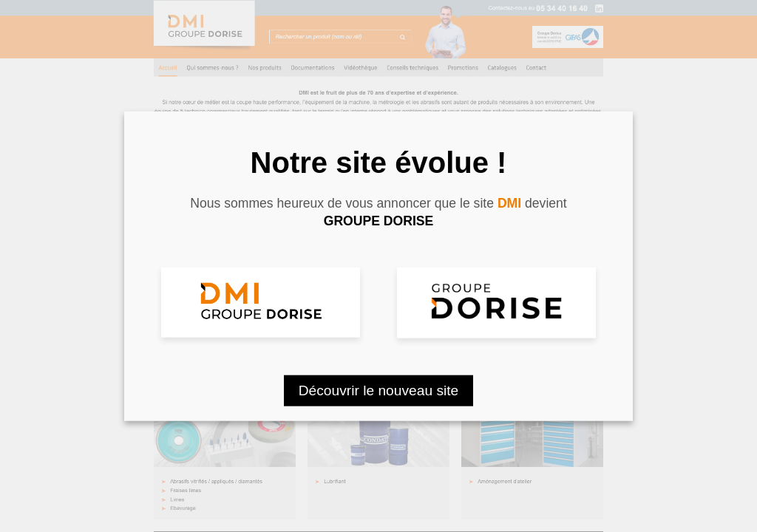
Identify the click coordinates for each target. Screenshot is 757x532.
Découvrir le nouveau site (379, 390)
